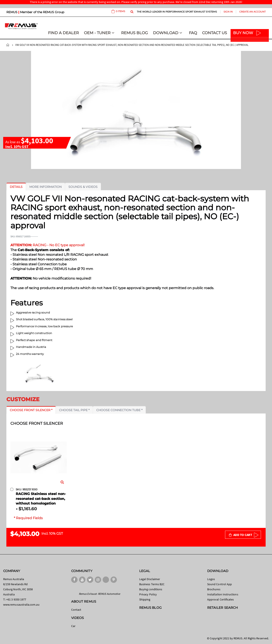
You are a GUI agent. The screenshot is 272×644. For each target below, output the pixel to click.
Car (73, 626)
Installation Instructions (223, 594)
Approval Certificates (220, 599)
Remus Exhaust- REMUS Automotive (99, 594)
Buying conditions (151, 589)
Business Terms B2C (152, 584)
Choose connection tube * (119, 410)
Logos (211, 579)
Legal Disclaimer (150, 579)
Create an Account (252, 12)
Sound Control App (220, 584)
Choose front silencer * (31, 410)
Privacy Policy (148, 594)
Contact (76, 610)
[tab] (16, 187)
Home (8, 45)
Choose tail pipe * (74, 410)
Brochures (214, 589)
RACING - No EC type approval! (47, 245)
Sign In (228, 12)
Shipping (145, 599)
